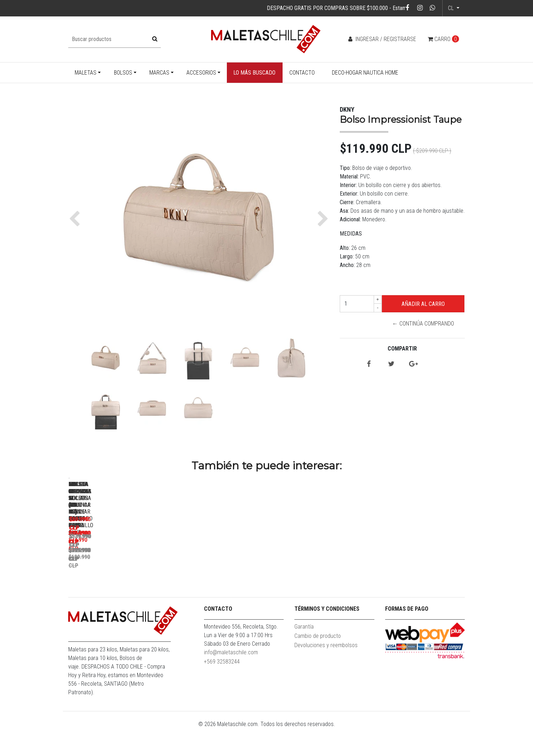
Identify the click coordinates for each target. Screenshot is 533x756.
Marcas (159, 73)
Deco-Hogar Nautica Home (365, 73)
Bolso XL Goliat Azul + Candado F (419, 579)
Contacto (302, 73)
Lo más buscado (254, 73)
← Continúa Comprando (423, 324)
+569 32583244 (222, 689)
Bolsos (123, 73)
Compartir (402, 349)
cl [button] (452, 8)
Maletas (86, 73)
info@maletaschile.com (231, 680)
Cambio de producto (318, 663)
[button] (76, 219)
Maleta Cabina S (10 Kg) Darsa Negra (118, 579)
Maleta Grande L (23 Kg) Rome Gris (218, 579)
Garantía (304, 654)
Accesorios (201, 73)
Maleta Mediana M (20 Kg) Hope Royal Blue (318, 582)
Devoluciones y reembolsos (326, 673)
